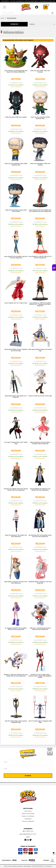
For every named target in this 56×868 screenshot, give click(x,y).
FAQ (28, 837)
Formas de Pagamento (28, 821)
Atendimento (28, 819)
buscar (52, 13)
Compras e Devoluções (28, 816)
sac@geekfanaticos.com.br (28, 834)
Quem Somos (28, 811)
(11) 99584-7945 (28, 831)
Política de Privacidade (28, 814)
